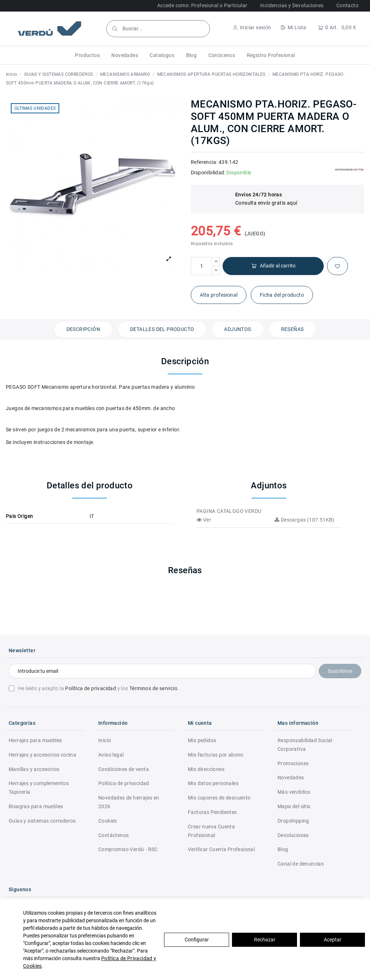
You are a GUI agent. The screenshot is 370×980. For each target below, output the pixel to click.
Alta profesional (219, 295)
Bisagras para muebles (36, 806)
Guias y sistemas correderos (42, 821)
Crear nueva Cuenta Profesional (211, 831)
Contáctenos (113, 835)
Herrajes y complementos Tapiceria (39, 788)
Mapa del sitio (294, 806)
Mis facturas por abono (216, 755)
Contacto (347, 5)
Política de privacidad (91, 688)
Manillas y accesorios (34, 769)
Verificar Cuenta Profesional (221, 849)
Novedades (291, 778)
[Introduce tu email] (162, 671)
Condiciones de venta (124, 769)
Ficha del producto (282, 295)
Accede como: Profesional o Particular (202, 5)
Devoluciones (293, 835)
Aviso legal (111, 755)
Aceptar (333, 940)
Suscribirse (340, 671)
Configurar (197, 940)
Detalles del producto (162, 329)
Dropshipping (293, 821)
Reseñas (292, 329)
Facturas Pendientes (212, 812)
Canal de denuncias (301, 864)
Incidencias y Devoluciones (292, 5)
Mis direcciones (206, 769)
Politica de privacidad (124, 783)
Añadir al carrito (273, 266)
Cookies (108, 821)
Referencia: (204, 162)
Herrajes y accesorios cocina (42, 755)
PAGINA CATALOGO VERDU (229, 511)
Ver (204, 520)
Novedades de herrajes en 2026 (129, 802)
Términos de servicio (153, 688)
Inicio (105, 740)
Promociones (293, 763)
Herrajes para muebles (35, 740)
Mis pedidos (202, 740)
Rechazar (265, 940)
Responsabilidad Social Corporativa (305, 745)
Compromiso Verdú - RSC (128, 849)
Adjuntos (237, 329)
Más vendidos (294, 792)
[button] (87, 55)
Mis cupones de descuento (219, 798)
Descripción (83, 329)
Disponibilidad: (208, 173)
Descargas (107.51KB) (305, 520)
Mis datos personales (213, 783)
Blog (283, 849)
